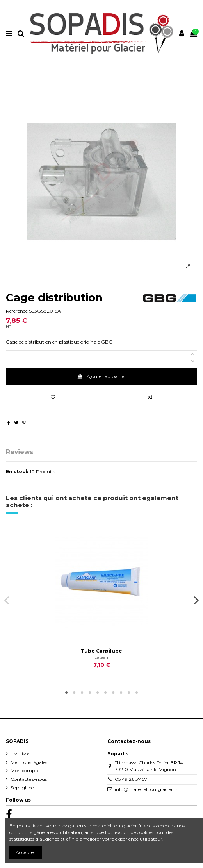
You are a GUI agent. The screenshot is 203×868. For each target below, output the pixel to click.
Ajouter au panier (101, 376)
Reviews (20, 452)
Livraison (21, 754)
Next (196, 600)
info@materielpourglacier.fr (146, 789)
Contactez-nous (29, 779)
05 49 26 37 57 (131, 779)
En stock (17, 472)
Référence (17, 311)
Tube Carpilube (101, 651)
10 (137, 693)
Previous (7, 600)
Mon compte (25, 770)
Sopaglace (22, 788)
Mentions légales (29, 762)
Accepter (26, 852)
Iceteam (102, 657)
